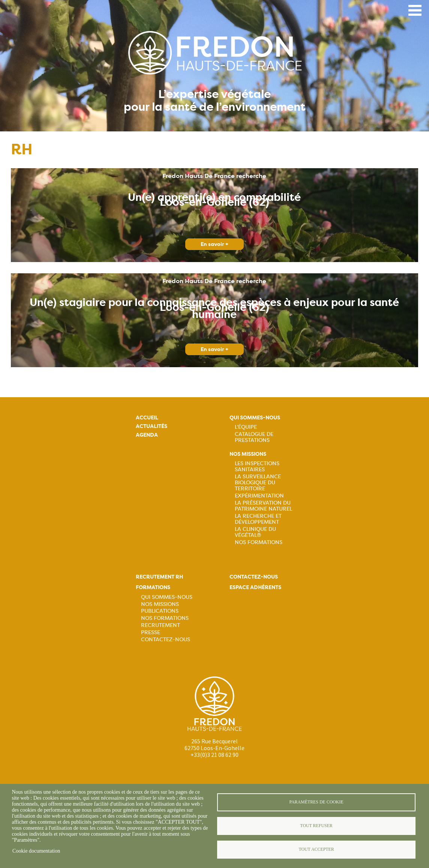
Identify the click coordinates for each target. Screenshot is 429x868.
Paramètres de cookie (316, 802)
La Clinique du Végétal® (255, 532)
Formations (153, 587)
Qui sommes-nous (255, 418)
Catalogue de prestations (254, 437)
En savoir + (214, 244)
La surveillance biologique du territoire (258, 482)
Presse (151, 632)
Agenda (147, 435)
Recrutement (160, 625)
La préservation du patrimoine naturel (263, 506)
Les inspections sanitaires (257, 466)
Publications (160, 611)
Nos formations (165, 618)
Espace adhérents (255, 587)
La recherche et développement (258, 519)
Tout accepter (316, 849)
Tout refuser (316, 826)
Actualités (151, 426)
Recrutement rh (159, 577)
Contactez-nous (166, 639)
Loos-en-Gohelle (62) (214, 202)
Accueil (147, 418)
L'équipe (246, 427)
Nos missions (248, 454)
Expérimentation (259, 496)
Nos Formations (259, 542)
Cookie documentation (36, 851)
